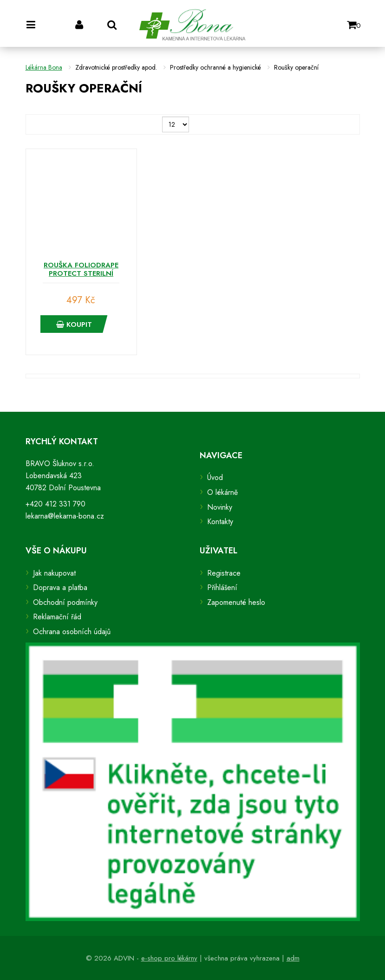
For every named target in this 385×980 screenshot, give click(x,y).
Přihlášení (222, 587)
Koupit (74, 325)
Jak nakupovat (54, 573)
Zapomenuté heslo (236, 602)
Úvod (215, 477)
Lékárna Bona (44, 67)
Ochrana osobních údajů (72, 632)
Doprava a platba (60, 587)
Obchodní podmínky (65, 602)
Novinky (220, 507)
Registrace (224, 573)
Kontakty (220, 522)
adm (293, 958)
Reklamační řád (57, 617)
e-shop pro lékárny (169, 958)
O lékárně (222, 492)
